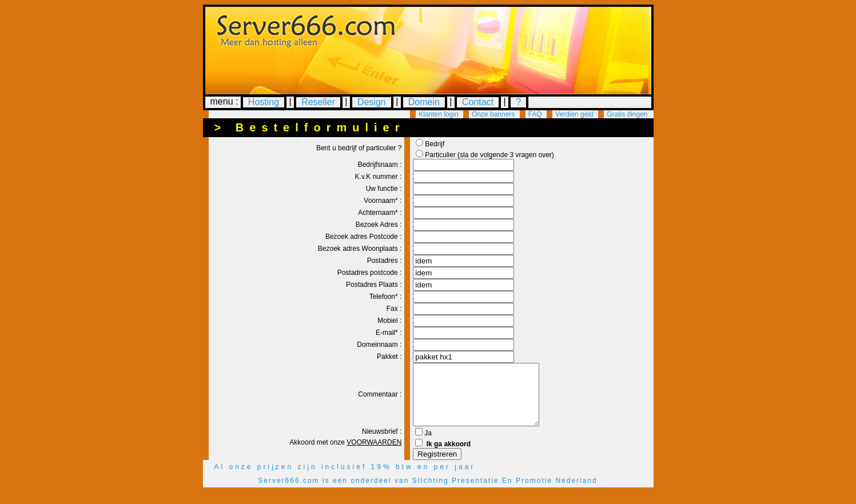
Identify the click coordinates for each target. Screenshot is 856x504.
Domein (424, 102)
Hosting (264, 102)
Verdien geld (574, 114)
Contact (478, 102)
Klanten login (438, 114)
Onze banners (493, 114)
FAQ (535, 114)
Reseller (318, 102)
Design (372, 102)
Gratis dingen (627, 114)
